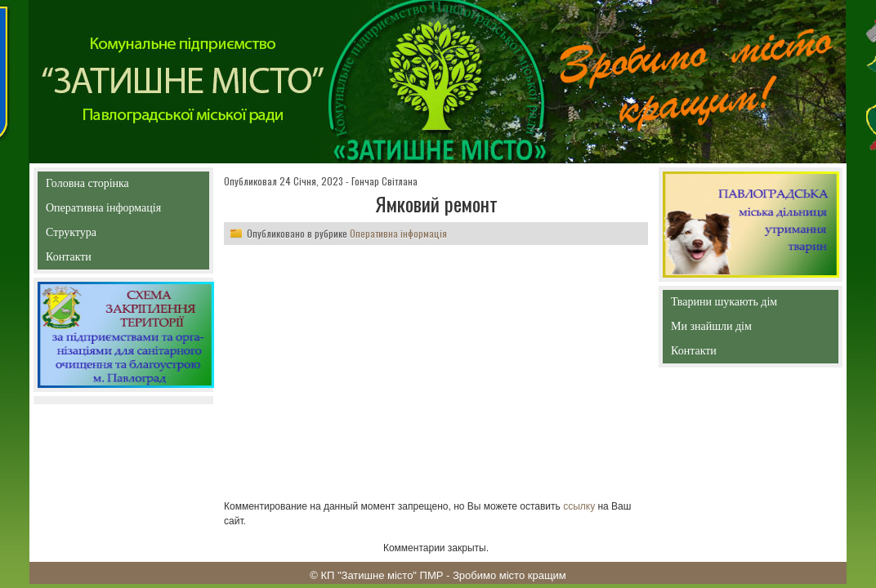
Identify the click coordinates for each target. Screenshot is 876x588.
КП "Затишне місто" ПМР (382, 575)
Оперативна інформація (103, 211)
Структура (100, 236)
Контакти (106, 260)
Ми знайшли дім (746, 326)
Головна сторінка (123, 183)
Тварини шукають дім (728, 305)
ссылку (579, 506)
